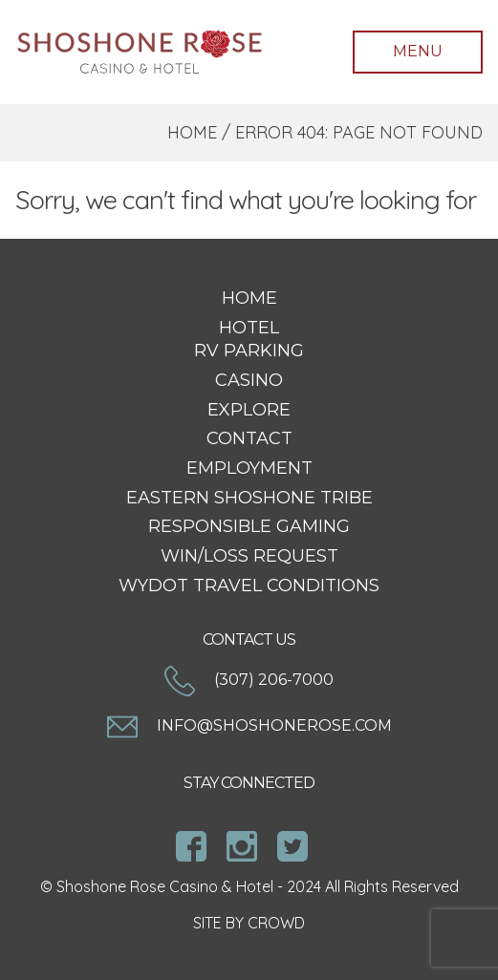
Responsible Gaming (249, 526)
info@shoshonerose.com (249, 725)
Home (192, 132)
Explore (249, 410)
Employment (249, 468)
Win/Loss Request (249, 556)
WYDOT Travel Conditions (249, 586)
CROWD (276, 923)
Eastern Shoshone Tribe (249, 498)
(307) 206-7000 (249, 680)
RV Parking (249, 351)
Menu (418, 51)
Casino (249, 380)
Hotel (249, 328)
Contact (249, 438)
